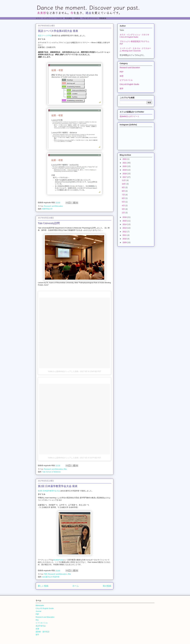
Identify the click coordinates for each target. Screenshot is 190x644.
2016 (125, 217)
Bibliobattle (40, 605)
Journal (38, 611)
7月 (124, 195)
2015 (125, 221)
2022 (125, 159)
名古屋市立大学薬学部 (51, 577)
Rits (65, 469)
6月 (124, 198)
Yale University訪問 (49, 223)
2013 (125, 228)
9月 (124, 187)
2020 (125, 166)
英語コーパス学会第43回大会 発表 (58, 31)
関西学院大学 (47, 209)
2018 (125, 174)
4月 (124, 205)
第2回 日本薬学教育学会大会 (49, 491)
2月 (124, 213)
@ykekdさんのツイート (130, 116)
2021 (125, 163)
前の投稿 (107, 586)
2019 (125, 170)
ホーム (76, 586)
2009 (125, 242)
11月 (124, 180)
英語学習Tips (41, 626)
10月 (124, 184)
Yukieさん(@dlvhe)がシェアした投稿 (63, 371)
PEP (46, 574)
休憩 (122, 76)
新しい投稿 (43, 586)
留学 (122, 88)
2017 (125, 177)
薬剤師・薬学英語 (42, 632)
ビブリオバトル (126, 80)
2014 (125, 224)
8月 (124, 191)
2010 (125, 239)
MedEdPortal (58, 560)
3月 (124, 209)
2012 (125, 232)
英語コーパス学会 (45, 36)
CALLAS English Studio (129, 84)
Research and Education (53, 206)
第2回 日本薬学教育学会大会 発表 (58, 486)
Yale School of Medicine (51, 472)
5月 (124, 202)
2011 (125, 235)
